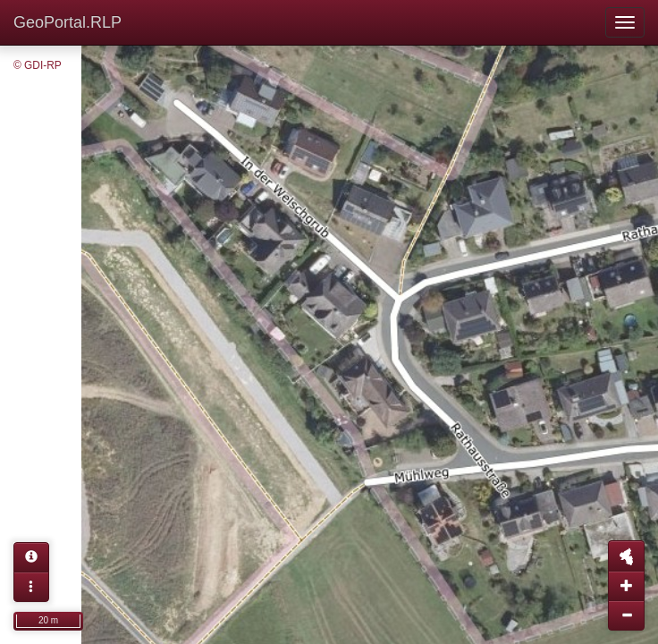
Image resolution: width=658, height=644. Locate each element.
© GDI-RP (38, 65)
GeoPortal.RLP (67, 22)
